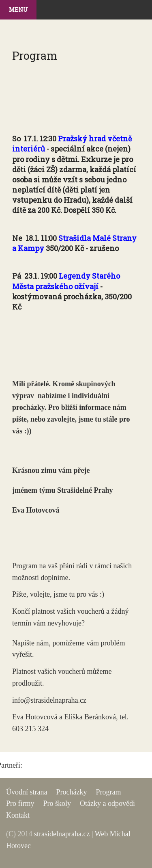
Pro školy (57, 803)
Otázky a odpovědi (107, 803)
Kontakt (18, 815)
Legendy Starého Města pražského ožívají (66, 281)
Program (108, 792)
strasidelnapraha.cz (62, 834)
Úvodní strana (27, 792)
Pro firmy (20, 803)
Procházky (71, 792)
